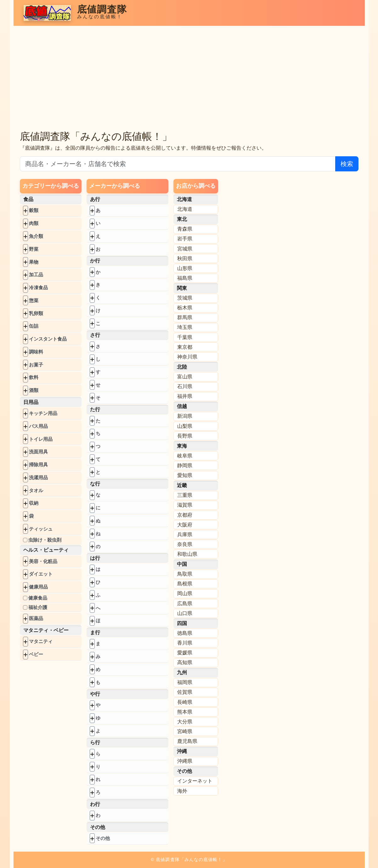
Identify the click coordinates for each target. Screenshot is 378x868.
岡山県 (185, 593)
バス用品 (38, 426)
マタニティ (41, 641)
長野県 (185, 436)
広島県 (185, 604)
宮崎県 (185, 731)
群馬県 (185, 317)
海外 (182, 791)
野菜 (34, 249)
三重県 (185, 495)
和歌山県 (187, 554)
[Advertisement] (189, 81)
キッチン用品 (43, 413)
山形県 (185, 268)
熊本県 (185, 712)
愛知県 (185, 475)
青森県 (185, 229)
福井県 (185, 396)
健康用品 (38, 587)
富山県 (185, 377)
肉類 (34, 223)
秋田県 (185, 259)
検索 (347, 164)
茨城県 (185, 298)
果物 (34, 262)
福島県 (185, 278)
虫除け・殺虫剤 (45, 540)
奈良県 (185, 544)
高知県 (185, 662)
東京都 (185, 347)
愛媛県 (185, 653)
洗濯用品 (38, 477)
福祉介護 (38, 607)
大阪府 (185, 525)
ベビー (36, 654)
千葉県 (185, 337)
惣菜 (34, 300)
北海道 (185, 209)
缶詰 (34, 326)
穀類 (34, 210)
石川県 (185, 386)
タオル (36, 490)
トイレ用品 (41, 439)
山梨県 (185, 426)
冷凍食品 (38, 287)
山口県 (185, 613)
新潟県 (185, 416)
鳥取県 (185, 574)
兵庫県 (185, 535)
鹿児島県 (187, 741)
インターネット (195, 781)
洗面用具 (38, 452)
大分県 (185, 722)
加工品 (36, 275)
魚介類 (36, 236)
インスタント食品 (48, 339)
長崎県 (185, 702)
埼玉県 (185, 327)
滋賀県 (185, 505)
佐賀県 (185, 692)
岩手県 (185, 239)
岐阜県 (185, 456)
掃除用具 (38, 465)
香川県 (185, 643)
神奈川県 (187, 357)
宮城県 (185, 249)
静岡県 (185, 466)
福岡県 (185, 682)
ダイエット (41, 574)
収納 (34, 503)
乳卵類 (36, 313)
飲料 (34, 377)
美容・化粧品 (43, 561)
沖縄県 (185, 761)
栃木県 (185, 308)
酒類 (34, 390)
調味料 (36, 352)
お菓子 (36, 365)
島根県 (185, 584)
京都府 (185, 515)
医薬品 (36, 618)
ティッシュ (41, 529)
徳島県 (185, 633)
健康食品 (38, 598)
